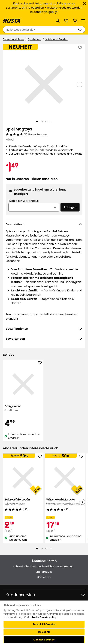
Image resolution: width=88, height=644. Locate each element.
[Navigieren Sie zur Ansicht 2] (42, 122)
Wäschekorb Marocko (65, 502)
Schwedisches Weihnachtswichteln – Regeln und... (44, 567)
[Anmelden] (58, 21)
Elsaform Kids (44, 572)
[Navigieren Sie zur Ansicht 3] (46, 122)
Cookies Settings (44, 640)
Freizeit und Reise (13, 39)
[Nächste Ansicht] (80, 85)
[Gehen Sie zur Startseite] (12, 21)
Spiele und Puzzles (56, 39)
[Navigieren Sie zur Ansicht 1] (37, 122)
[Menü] (83, 21)
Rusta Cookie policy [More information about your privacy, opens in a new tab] (44, 617)
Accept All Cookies (44, 624)
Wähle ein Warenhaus (24, 201)
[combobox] (40, 30)
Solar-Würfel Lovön (23, 502)
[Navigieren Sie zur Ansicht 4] (51, 122)
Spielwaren (35, 39)
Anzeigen (70, 207)
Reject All (44, 632)
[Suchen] (81, 30)
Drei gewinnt (23, 408)
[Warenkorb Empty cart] (75, 21)
